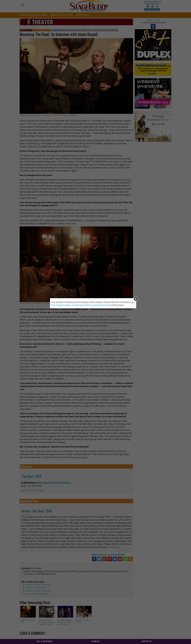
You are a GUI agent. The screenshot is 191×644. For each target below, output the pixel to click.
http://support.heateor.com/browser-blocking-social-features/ (80, 305)
